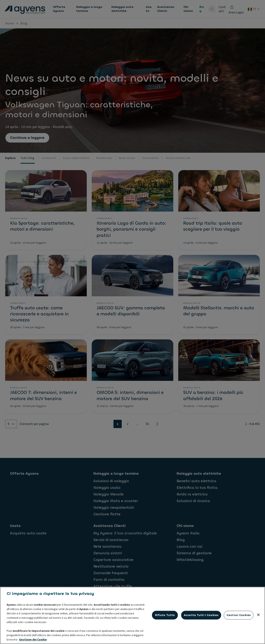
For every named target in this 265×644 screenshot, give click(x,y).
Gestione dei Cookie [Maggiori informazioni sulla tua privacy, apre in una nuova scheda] (33, 640)
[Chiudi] (258, 615)
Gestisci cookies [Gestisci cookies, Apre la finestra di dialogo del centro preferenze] (239, 615)
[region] (132, 615)
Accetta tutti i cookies (201, 615)
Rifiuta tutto (165, 615)
